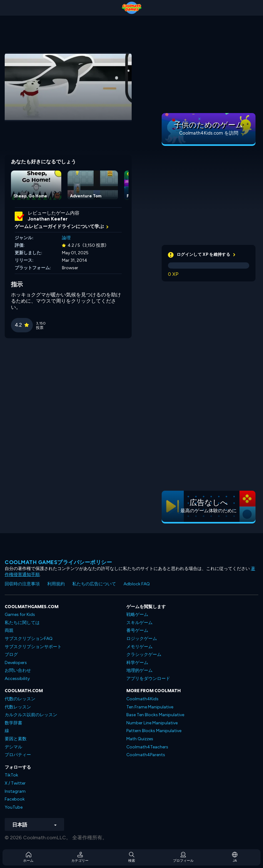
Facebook (15, 799)
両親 (9, 630)
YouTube (14, 807)
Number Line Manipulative (152, 723)
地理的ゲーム (139, 670)
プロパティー (18, 755)
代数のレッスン (20, 699)
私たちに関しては (22, 623)
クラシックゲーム (144, 655)
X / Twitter (15, 783)
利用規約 (56, 584)
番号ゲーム (137, 630)
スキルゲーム (139, 623)
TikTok (11, 775)
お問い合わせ (18, 670)
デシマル (13, 747)
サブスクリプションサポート (33, 647)
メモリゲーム (139, 647)
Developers (16, 663)
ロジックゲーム (142, 639)
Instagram (15, 791)
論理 (66, 238)
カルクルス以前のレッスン (31, 715)
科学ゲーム (137, 663)
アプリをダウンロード (148, 679)
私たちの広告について (94, 584)
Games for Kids (20, 615)
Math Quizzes (140, 739)
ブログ (11, 655)
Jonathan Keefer (48, 219)
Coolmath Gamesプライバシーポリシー (58, 562)
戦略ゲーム (137, 615)
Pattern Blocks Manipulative (154, 731)
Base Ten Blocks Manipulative (155, 715)
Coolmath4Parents (146, 755)
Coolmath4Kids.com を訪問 (209, 133)
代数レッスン (18, 707)
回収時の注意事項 (22, 584)
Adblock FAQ (137, 584)
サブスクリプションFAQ (29, 639)
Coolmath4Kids (142, 699)
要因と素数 (16, 739)
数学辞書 (13, 723)
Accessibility (17, 679)
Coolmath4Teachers (147, 747)
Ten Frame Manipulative (150, 707)
